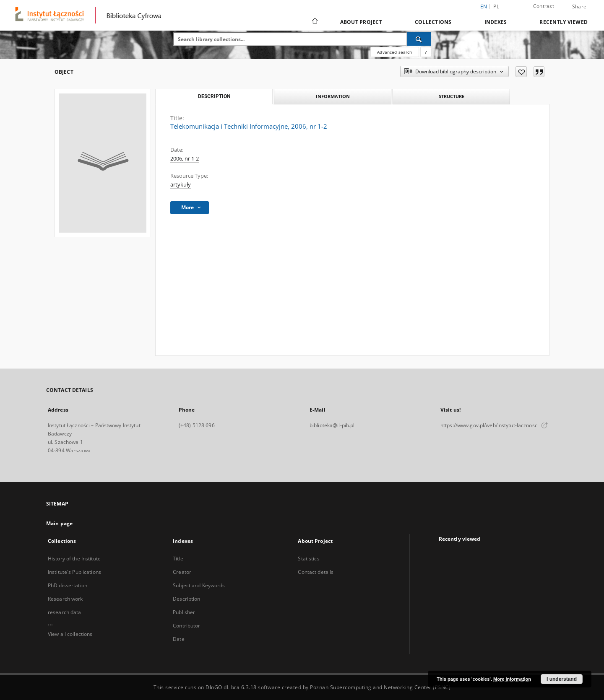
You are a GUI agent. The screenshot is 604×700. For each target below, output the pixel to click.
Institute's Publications (74, 572)
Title (178, 559)
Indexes (496, 22)
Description (186, 599)
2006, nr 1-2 (185, 159)
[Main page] (314, 22)
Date (178, 639)
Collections (433, 22)
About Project (361, 22)
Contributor (186, 626)
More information (512, 679)
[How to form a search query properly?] (426, 52)
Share (579, 7)
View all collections (70, 634)
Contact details (316, 572)
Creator (182, 572)
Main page (59, 523)
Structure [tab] (452, 96)
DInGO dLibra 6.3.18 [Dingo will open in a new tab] (231, 687)
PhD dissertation (68, 585)
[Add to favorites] (521, 72)
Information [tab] (333, 96)
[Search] (419, 39)
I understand (562, 679)
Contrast (544, 6)
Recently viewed (564, 22)
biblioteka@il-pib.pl (332, 425)
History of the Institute (74, 559)
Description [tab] (214, 96)
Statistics (309, 559)
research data (65, 612)
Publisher (184, 612)
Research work (65, 599)
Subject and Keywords (199, 585)
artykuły (181, 185)
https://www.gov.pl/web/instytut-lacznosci (494, 425)
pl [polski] (496, 6)
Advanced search (394, 52)
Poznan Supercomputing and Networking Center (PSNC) (380, 687)
